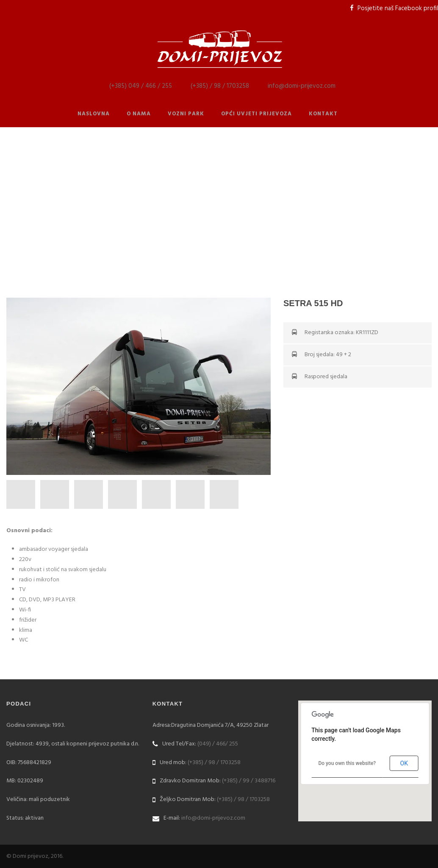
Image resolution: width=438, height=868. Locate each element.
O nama (139, 114)
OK (404, 763)
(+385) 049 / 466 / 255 (141, 86)
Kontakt (323, 114)
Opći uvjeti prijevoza (256, 114)
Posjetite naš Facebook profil (398, 8)
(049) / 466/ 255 (218, 744)
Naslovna (94, 114)
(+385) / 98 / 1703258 (220, 86)
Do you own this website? (347, 763)
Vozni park (186, 114)
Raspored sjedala (326, 377)
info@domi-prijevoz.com (302, 86)
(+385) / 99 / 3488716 (249, 781)
